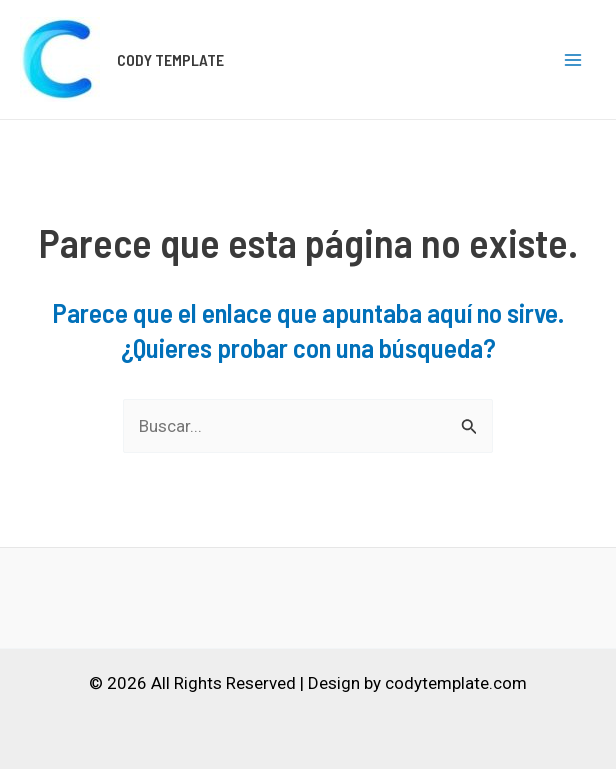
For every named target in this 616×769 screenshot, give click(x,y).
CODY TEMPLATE (170, 59)
